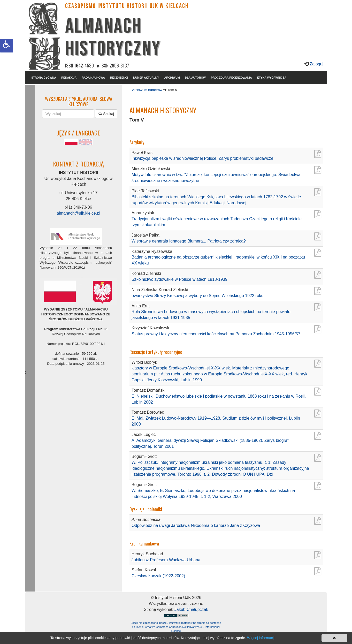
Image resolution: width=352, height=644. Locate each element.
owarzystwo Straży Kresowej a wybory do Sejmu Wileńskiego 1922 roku (197, 296)
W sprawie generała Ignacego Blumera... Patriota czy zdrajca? (189, 241)
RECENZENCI (119, 78)
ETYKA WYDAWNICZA (272, 78)
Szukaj (106, 114)
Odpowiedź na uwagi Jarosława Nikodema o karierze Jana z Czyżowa (196, 525)
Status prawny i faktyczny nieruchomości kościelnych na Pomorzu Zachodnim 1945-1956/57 (216, 334)
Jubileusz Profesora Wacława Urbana (166, 560)
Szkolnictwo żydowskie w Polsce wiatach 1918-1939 (179, 279)
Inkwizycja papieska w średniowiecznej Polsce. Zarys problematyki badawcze (202, 158)
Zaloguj (316, 64)
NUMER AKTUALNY (146, 78)
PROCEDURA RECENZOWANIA (231, 78)
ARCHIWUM (172, 78)
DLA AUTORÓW (195, 78)
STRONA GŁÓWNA (44, 78)
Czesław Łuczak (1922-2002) (158, 576)
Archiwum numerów (147, 90)
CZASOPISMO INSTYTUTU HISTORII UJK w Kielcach (127, 6)
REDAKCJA (69, 78)
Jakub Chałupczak (191, 609)
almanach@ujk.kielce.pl (78, 213)
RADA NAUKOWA (93, 78)
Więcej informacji (261, 638)
